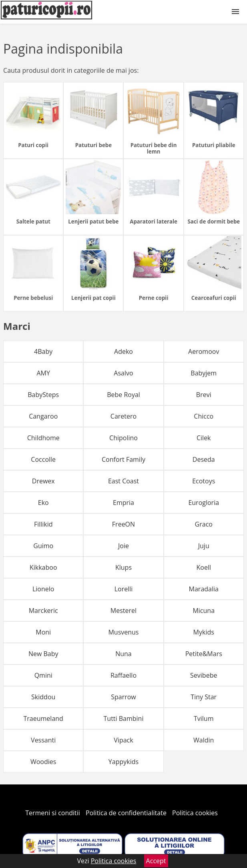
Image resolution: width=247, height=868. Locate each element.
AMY (43, 373)
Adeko (123, 351)
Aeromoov (204, 351)
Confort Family (123, 459)
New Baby (43, 654)
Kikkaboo (43, 567)
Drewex (43, 481)
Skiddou (43, 697)
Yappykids (123, 762)
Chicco (204, 416)
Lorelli (124, 589)
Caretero (123, 416)
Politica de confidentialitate (126, 813)
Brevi (204, 395)
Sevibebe (204, 675)
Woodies (43, 762)
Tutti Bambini (124, 718)
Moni (43, 632)
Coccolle (43, 459)
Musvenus (123, 632)
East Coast (123, 481)
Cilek (204, 438)
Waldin (204, 740)
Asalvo (123, 373)
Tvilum (204, 718)
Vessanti (43, 740)
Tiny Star (204, 697)
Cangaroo (43, 416)
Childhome (43, 438)
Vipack (123, 740)
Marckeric (43, 611)
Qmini (43, 675)
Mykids (204, 632)
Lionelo (43, 589)
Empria (123, 503)
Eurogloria (204, 503)
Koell (204, 567)
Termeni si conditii (53, 813)
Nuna (123, 654)
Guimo (43, 546)
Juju (204, 546)
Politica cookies (195, 813)
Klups (123, 567)
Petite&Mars (204, 654)
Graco (204, 524)
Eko (43, 503)
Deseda (204, 459)
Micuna (204, 611)
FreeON (123, 524)
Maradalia (204, 589)
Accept (156, 861)
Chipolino (123, 438)
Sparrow (123, 697)
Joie (123, 546)
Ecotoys (204, 481)
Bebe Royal (123, 395)
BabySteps (43, 395)
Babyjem (204, 373)
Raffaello (123, 675)
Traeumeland (43, 718)
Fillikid (43, 524)
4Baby (43, 351)
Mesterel (123, 611)
